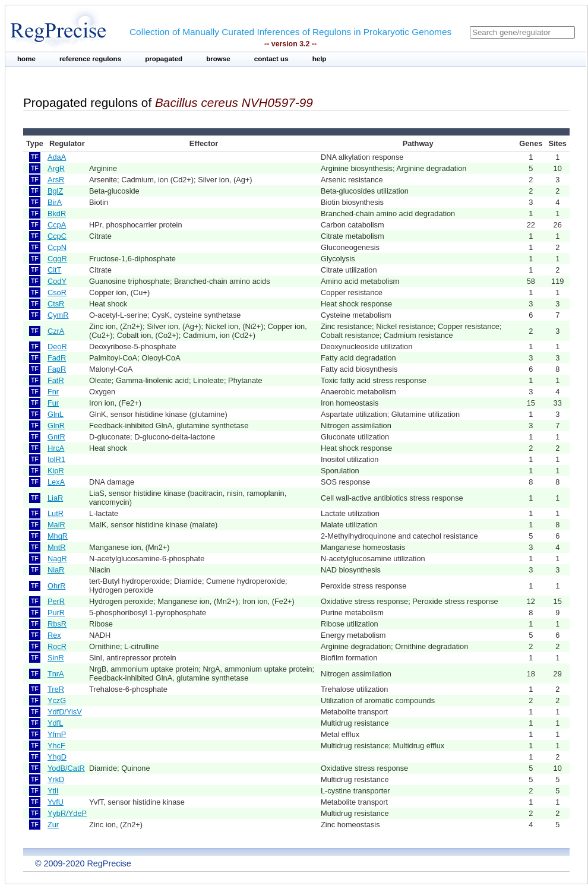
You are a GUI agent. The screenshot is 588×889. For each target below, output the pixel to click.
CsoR (57, 292)
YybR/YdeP (67, 813)
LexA (56, 482)
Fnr (53, 392)
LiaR (55, 498)
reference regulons (90, 59)
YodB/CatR (66, 768)
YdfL (55, 723)
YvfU (56, 802)
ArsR (56, 180)
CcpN (57, 247)
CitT (54, 270)
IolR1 (56, 459)
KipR (56, 471)
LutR (56, 513)
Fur (53, 403)
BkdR (57, 213)
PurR (56, 613)
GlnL (56, 414)
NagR (57, 559)
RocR (57, 646)
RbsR (57, 624)
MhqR (58, 536)
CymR (58, 315)
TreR (56, 689)
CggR (57, 259)
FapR (57, 369)
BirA (55, 202)
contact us (271, 59)
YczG (57, 700)
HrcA (56, 448)
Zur (53, 825)
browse (218, 59)
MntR (57, 547)
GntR (56, 437)
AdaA (57, 157)
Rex (54, 635)
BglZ (55, 191)
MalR (56, 525)
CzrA (56, 331)
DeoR (57, 347)
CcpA (57, 225)
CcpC (57, 236)
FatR (56, 380)
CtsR (56, 304)
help (320, 59)
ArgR (56, 168)
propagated (164, 59)
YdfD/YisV (65, 712)
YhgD (57, 757)
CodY (57, 281)
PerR (56, 601)
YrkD (56, 779)
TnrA (56, 674)
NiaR (56, 570)
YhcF (56, 746)
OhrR (57, 586)
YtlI (53, 791)
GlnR (56, 425)
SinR (56, 658)
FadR (57, 358)
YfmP (57, 734)
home (26, 59)
